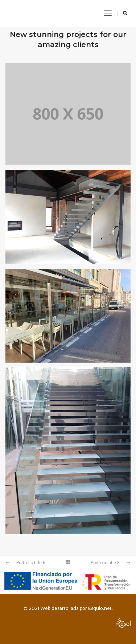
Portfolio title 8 (105, 563)
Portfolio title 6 (31, 563)
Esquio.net (100, 608)
